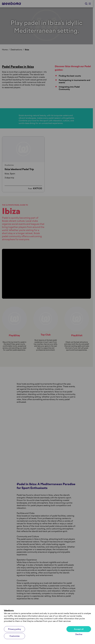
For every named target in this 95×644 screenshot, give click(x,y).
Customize (15, 636)
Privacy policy (14, 629)
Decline (79, 634)
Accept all (79, 629)
